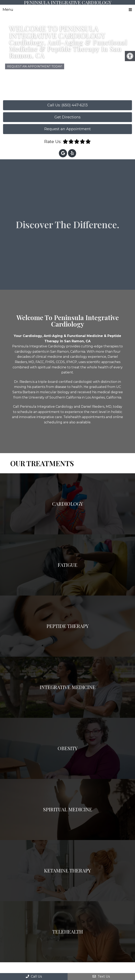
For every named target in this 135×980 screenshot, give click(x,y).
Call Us (34, 976)
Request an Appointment (67, 129)
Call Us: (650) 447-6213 (67, 105)
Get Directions (67, 117)
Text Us (101, 976)
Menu (8, 10)
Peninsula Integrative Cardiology (68, 2)
